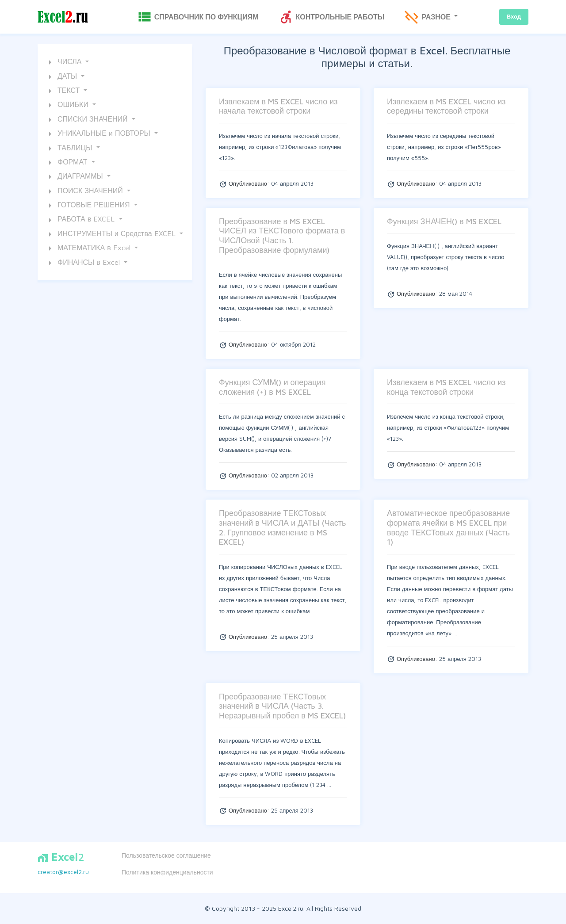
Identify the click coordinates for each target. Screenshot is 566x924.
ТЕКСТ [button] (63, 91)
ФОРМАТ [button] (67, 163)
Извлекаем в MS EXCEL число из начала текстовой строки (278, 106)
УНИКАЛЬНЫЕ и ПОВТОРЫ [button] (99, 134)
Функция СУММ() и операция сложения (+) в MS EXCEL (272, 387)
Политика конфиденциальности (167, 872)
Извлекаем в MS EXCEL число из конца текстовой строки (446, 387)
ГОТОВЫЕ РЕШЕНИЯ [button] (88, 206)
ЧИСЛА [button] (64, 62)
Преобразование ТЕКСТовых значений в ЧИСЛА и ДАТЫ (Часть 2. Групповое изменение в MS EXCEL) (282, 527)
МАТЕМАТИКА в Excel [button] (89, 248)
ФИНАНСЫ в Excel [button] (83, 263)
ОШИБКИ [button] (68, 105)
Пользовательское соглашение (166, 855)
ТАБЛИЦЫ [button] (69, 149)
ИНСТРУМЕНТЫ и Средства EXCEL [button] (111, 234)
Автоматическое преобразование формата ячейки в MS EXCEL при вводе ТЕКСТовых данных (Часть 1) (448, 527)
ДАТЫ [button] (62, 77)
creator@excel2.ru (63, 872)
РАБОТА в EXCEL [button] (81, 220)
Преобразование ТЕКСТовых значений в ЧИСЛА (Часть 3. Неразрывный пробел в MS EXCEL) (282, 706)
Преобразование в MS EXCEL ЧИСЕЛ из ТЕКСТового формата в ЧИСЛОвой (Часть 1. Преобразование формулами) (282, 236)
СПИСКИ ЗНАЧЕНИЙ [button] (87, 120)
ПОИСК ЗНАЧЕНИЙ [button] (85, 191)
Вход (514, 16)
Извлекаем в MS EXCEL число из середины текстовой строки (446, 106)
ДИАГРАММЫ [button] (75, 177)
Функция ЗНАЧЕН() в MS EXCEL (444, 221)
